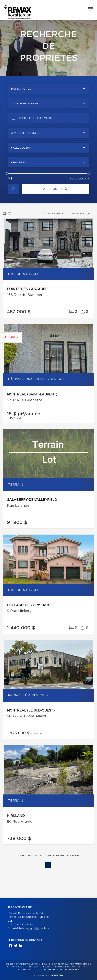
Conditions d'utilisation (32, 970)
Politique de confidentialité (73, 967)
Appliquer (55, 189)
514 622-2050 (24, 925)
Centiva (57, 975)
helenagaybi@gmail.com (35, 929)
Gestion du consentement (64, 970)
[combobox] (48, 89)
